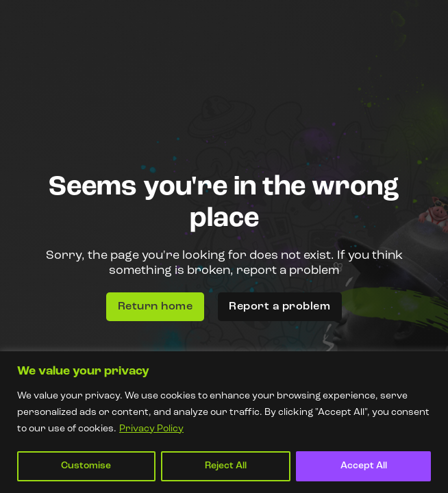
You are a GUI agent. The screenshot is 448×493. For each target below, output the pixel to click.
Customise (86, 466)
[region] (224, 422)
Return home (155, 307)
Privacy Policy (151, 429)
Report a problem (279, 307)
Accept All (364, 466)
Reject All (226, 466)
